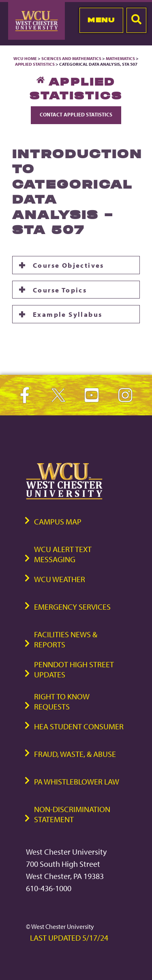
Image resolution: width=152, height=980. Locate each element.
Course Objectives (69, 265)
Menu (101, 20)
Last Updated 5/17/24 (69, 938)
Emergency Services (72, 607)
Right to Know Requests (62, 701)
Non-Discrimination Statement (72, 814)
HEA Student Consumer (79, 726)
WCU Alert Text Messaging (63, 554)
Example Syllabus (67, 314)
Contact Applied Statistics (76, 114)
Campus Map (58, 521)
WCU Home (25, 58)
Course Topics (60, 290)
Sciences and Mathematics (71, 58)
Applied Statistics (35, 64)
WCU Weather (60, 579)
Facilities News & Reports (66, 639)
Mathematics (120, 58)
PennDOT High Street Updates (74, 669)
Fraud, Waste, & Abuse (75, 754)
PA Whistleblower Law (77, 781)
